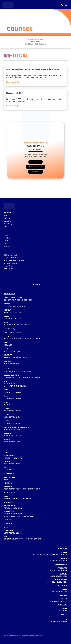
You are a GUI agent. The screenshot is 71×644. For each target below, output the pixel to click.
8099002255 (54, 571)
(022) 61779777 (9, 300)
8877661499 (54, 561)
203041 (46, 555)
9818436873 (36, 489)
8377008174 (27, 489)
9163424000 (17, 393)
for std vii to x (35, 150)
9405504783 (19, 539)
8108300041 (17, 378)
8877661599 (63, 561)
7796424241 (8, 470)
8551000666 (17, 436)
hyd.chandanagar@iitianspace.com (18, 517)
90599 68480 (18, 508)
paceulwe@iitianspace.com (15, 386)
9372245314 (17, 417)
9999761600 (17, 489)
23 (61, 602)
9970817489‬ (38, 539)
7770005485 (8, 393)
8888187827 (8, 464)
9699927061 (8, 358)
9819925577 (8, 417)
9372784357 (17, 352)
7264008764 (29, 539)
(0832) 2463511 (9, 539)
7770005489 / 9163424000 (12, 399)
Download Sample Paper (36, 167)
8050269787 (63, 611)
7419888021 (52, 602)
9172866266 (17, 464)
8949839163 (63, 592)
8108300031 (8, 378)
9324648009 (27, 339)
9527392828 (8, 442)
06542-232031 (38, 555)
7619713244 (54, 592)
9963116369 (54, 582)
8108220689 (22, 307)
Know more (11, 82)
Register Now (35, 162)
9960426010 (8, 411)
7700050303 (19, 300)
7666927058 (17, 358)
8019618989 (63, 576)
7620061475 (18, 458)
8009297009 (8, 405)
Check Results (35, 172)
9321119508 (8, 319)
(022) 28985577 (9, 307)
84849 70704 (8, 458)
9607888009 (8, 430)
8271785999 (63, 555)
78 (16, 307)
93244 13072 (18, 325)
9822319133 (8, 480)
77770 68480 (8, 508)
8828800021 (27, 378)
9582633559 (8, 489)
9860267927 (17, 430)
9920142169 (8, 345)
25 (67, 602)
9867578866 (36, 378)
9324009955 (28, 300)
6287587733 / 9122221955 (12, 533)
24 (64, 602)
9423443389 (17, 442)
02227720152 (8, 325)
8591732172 (27, 358)
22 (58, 602)
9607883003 (8, 436)
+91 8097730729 (9, 384)
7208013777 (17, 313)
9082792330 (8, 339)
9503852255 (17, 411)
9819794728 (8, 352)
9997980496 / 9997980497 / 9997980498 (17, 499)
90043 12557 (28, 325)
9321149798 (17, 319)
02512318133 (8, 372)
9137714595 (36, 339)
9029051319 (17, 339)
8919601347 (63, 582)
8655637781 (8, 313)
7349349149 (63, 571)
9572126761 (54, 555)
